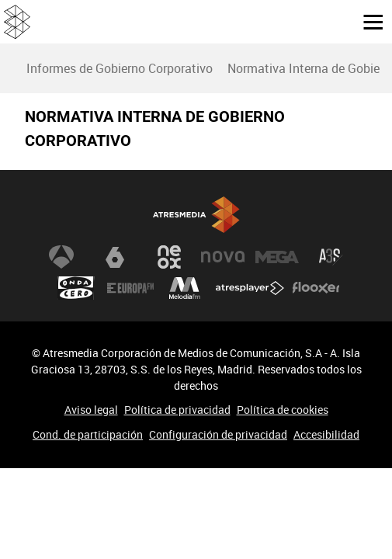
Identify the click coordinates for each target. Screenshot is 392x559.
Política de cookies (283, 410)
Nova (223, 257)
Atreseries (331, 257)
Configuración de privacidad (218, 434)
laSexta (115, 257)
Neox (169, 257)
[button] (367, 21)
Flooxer (316, 288)
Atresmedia (196, 215)
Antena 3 (61, 257)
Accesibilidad (326, 434)
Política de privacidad (177, 410)
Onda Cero (76, 288)
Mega (277, 257)
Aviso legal (91, 410)
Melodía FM (185, 288)
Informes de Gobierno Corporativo (120, 68)
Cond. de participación (88, 434)
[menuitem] (119, 68)
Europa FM (130, 288)
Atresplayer (250, 288)
